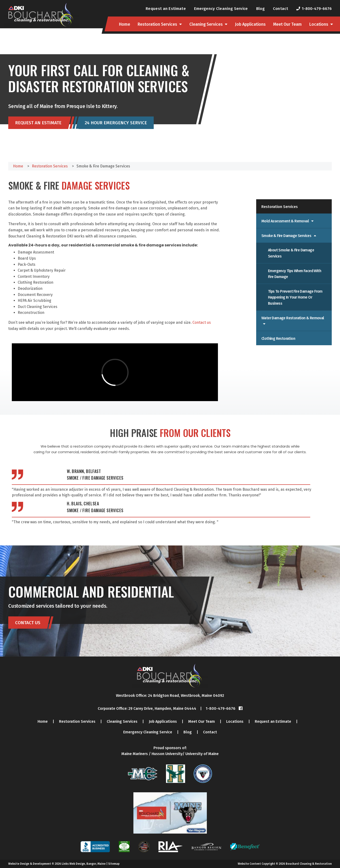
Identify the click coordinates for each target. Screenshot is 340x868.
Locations (319, 24)
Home (125, 24)
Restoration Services (157, 24)
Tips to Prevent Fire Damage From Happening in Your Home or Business (295, 297)
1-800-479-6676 (317, 8)
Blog (260, 8)
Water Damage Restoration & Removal (293, 318)
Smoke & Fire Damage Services (287, 236)
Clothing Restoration (278, 338)
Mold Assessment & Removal (285, 221)
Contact (280, 8)
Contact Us (28, 623)
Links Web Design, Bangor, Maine (84, 864)
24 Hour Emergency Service (116, 123)
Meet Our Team (287, 24)
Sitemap (114, 864)
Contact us (202, 322)
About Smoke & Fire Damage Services (291, 253)
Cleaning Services (206, 24)
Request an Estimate (166, 8)
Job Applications (250, 24)
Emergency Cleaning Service (221, 8)
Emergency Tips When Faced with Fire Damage (295, 274)
